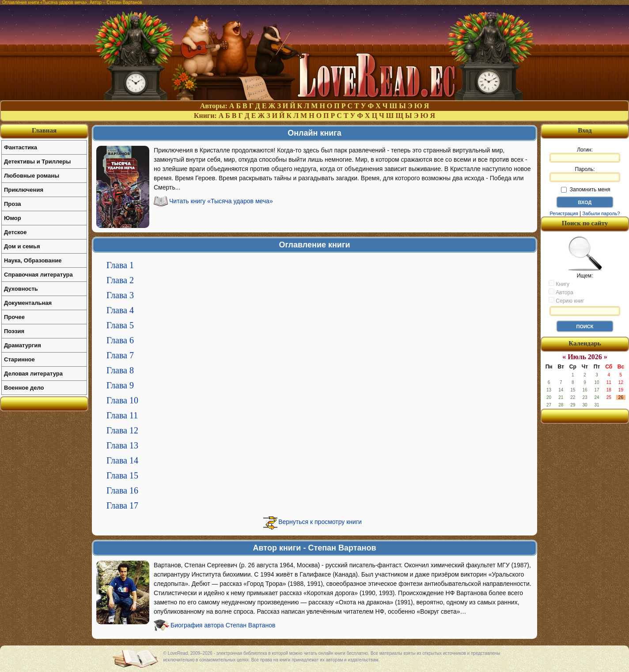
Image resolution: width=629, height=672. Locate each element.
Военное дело (24, 388)
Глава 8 (120, 370)
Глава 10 (122, 400)
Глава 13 (122, 445)
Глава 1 (120, 265)
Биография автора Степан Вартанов (223, 625)
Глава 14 (122, 460)
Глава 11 (122, 415)
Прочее (14, 317)
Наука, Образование (33, 260)
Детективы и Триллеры (37, 161)
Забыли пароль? (601, 213)
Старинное (19, 359)
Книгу (559, 284)
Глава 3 (120, 295)
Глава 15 (122, 475)
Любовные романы (32, 176)
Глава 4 (120, 310)
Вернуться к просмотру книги (320, 522)
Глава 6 (120, 340)
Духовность (21, 289)
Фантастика (21, 147)
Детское (15, 232)
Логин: (585, 155)
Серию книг (566, 300)
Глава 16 (122, 490)
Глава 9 (120, 385)
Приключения (24, 190)
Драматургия (23, 345)
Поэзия (14, 331)
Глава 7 (120, 355)
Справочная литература (38, 275)
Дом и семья (22, 246)
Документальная (28, 303)
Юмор (13, 218)
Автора (561, 292)
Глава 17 (122, 505)
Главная (44, 130)
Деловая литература (33, 374)
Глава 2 (120, 280)
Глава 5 (120, 325)
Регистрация (564, 213)
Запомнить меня (585, 190)
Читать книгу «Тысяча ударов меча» (221, 201)
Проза (13, 204)
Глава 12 (122, 430)
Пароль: (585, 174)
